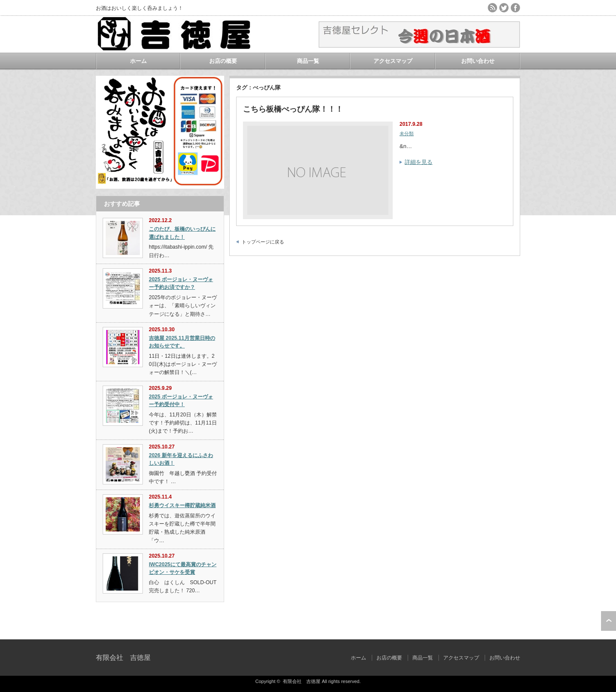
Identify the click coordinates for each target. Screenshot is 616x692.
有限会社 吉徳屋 (123, 658)
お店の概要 (223, 61)
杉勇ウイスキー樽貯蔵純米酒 (182, 505)
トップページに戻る (263, 242)
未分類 (407, 134)
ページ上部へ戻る (609, 621)
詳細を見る (419, 162)
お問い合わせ (478, 61)
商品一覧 (308, 61)
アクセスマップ (393, 61)
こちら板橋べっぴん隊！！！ (293, 109)
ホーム (138, 61)
